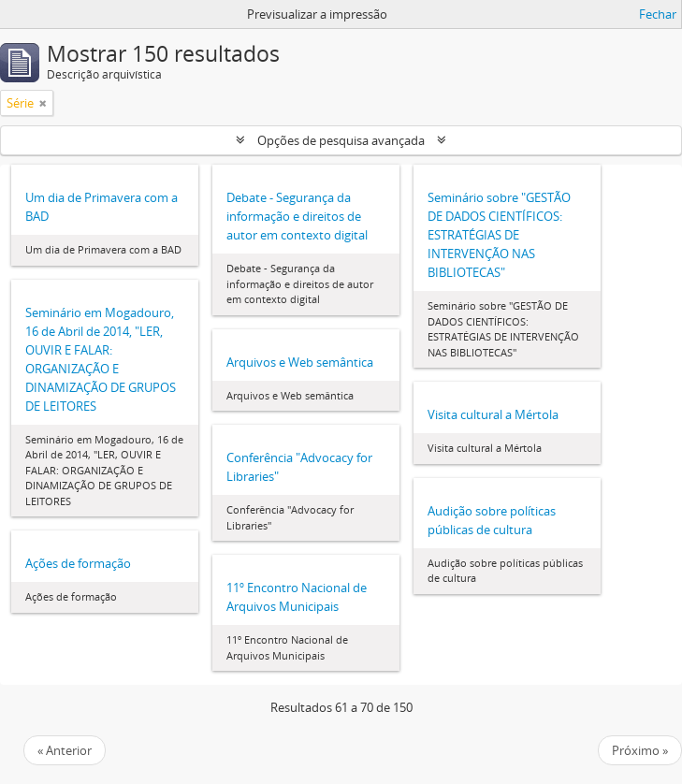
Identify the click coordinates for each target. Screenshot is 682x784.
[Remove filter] (43, 103)
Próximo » (640, 750)
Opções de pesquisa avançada (341, 140)
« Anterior (65, 750)
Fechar (658, 14)
